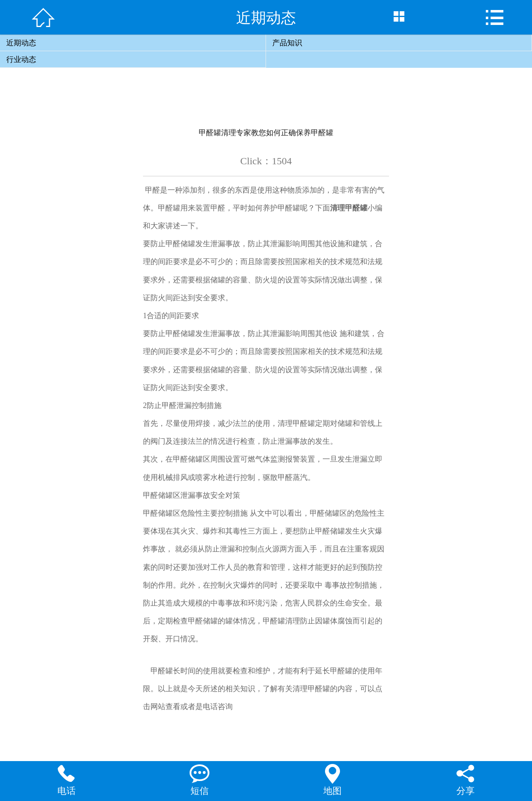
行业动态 (21, 59)
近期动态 (21, 43)
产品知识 (287, 43)
